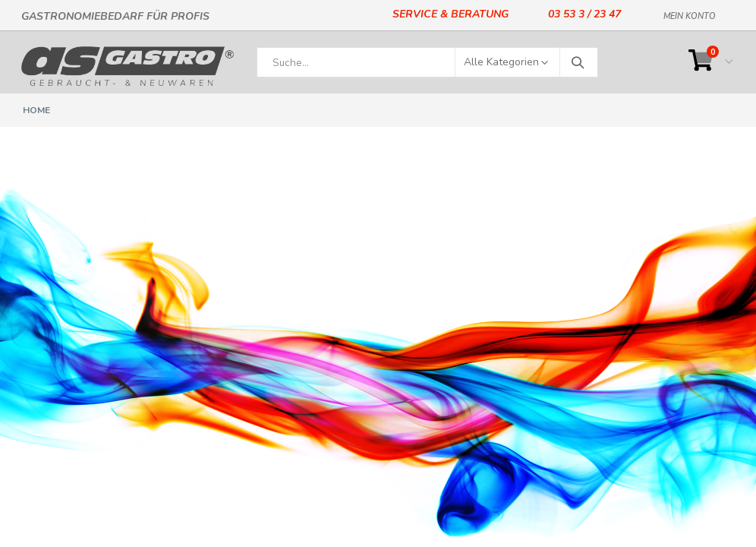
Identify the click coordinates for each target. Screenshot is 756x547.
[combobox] (427, 62)
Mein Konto (690, 14)
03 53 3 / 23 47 (584, 14)
